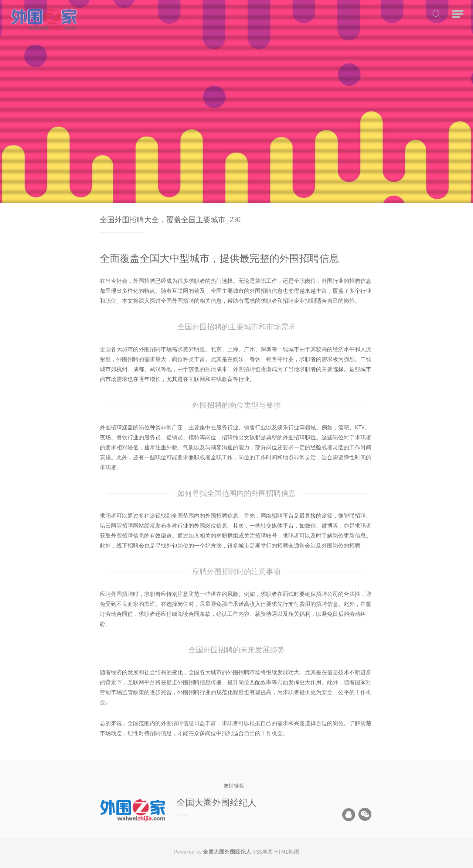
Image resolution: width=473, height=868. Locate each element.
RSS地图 (263, 852)
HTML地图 (287, 852)
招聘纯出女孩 (238, 437)
